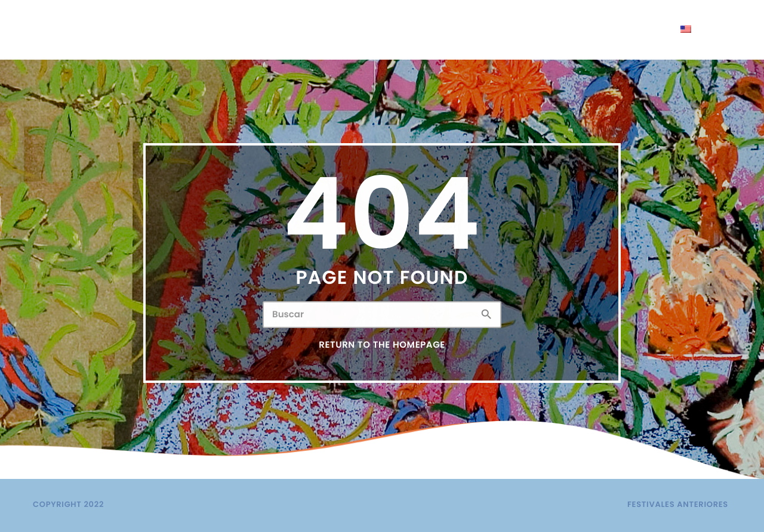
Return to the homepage (382, 345)
